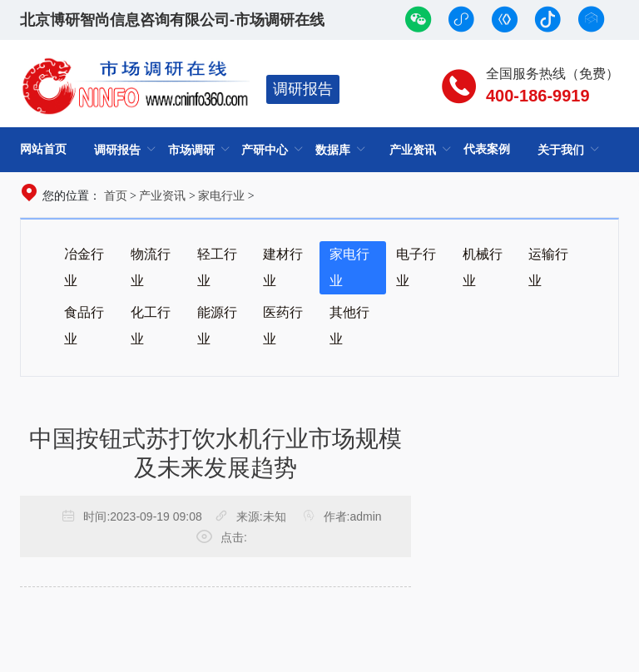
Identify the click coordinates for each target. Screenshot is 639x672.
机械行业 (483, 267)
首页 (116, 195)
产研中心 (265, 150)
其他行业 (349, 326)
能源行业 (217, 326)
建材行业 (283, 267)
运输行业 (548, 267)
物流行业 (151, 267)
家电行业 (221, 195)
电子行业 (416, 267)
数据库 (333, 150)
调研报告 (303, 89)
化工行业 (151, 326)
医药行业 (283, 326)
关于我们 (561, 150)
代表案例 (487, 149)
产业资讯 (413, 150)
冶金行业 (84, 267)
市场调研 (191, 150)
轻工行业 (217, 267)
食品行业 (84, 326)
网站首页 (43, 149)
